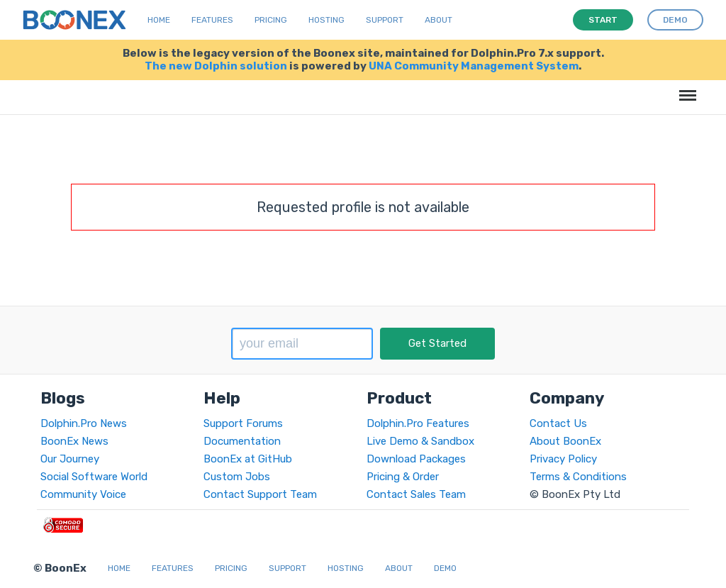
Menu (685, 88)
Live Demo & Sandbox (420, 441)
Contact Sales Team (416, 494)
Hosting (326, 20)
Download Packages (416, 459)
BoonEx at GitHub (248, 459)
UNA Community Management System (474, 66)
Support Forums (243, 423)
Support (385, 20)
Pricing (271, 20)
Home (159, 20)
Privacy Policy (563, 459)
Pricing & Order (403, 477)
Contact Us (558, 423)
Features (212, 20)
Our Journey (70, 459)
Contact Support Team (260, 494)
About (439, 20)
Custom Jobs (237, 477)
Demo (445, 568)
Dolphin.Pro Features (418, 423)
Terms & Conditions (578, 477)
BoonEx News (74, 441)
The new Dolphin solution (216, 66)
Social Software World (94, 477)
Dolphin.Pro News (84, 423)
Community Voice (83, 494)
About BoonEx (565, 441)
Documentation (242, 441)
